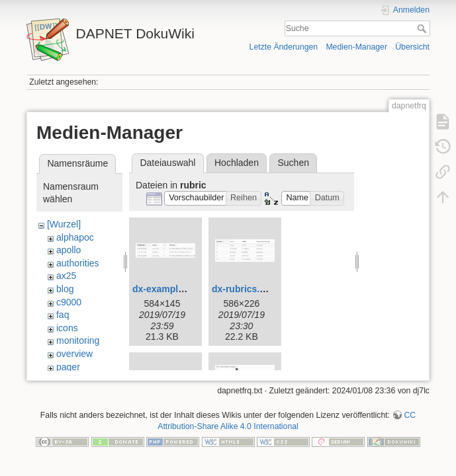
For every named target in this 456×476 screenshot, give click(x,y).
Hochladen (237, 163)
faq (63, 315)
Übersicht (412, 47)
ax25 (66, 276)
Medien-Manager (356, 47)
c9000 (69, 302)
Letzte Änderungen (284, 47)
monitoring (78, 340)
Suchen (294, 163)
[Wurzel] (64, 224)
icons (67, 328)
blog (65, 289)
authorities (78, 263)
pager (68, 367)
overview (74, 354)
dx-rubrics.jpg (243, 289)
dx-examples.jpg (169, 289)
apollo (68, 250)
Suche (423, 28)
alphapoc (75, 237)
